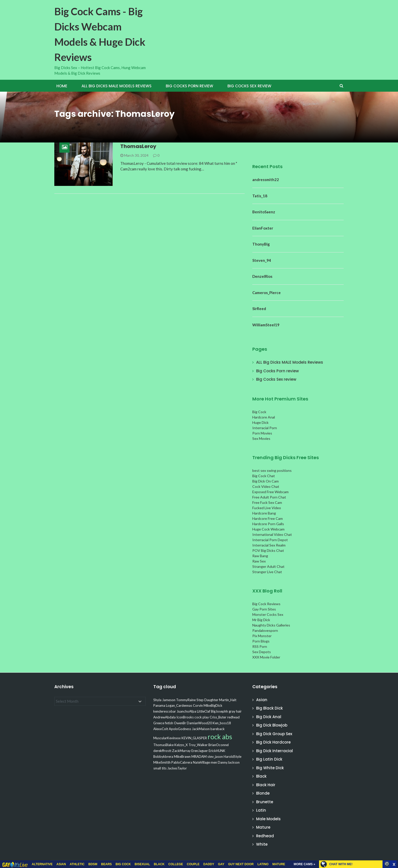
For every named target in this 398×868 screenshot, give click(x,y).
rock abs (220, 737)
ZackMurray (181, 751)
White (262, 844)
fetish (169, 723)
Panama (159, 705)
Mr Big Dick (261, 620)
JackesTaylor (177, 768)
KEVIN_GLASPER (194, 738)
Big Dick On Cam (266, 481)
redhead (233, 717)
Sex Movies (261, 438)
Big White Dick (270, 768)
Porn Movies (262, 433)
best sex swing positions (272, 470)
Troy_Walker (198, 745)
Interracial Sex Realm (269, 545)
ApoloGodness (180, 729)
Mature (263, 827)
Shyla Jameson (164, 700)
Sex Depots (262, 652)
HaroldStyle (233, 757)
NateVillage (201, 762)
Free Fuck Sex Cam (267, 502)
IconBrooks (185, 717)
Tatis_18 (260, 196)
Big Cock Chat (264, 476)
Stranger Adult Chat (268, 566)
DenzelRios (262, 276)
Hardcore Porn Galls (268, 524)
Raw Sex (259, 561)
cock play (202, 717)
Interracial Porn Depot (270, 540)
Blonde (263, 793)
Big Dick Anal (269, 717)
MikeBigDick (213, 705)
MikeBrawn (182, 757)
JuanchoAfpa (186, 711)
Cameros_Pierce (267, 293)
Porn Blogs (261, 641)
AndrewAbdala (164, 717)
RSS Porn (260, 646)
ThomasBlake (163, 745)
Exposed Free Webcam (270, 492)
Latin (261, 810)
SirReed (259, 309)
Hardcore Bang (264, 513)
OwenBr (180, 723)
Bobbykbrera (163, 757)
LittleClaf (204, 711)
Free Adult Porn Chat (269, 497)
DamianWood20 (199, 723)
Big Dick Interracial (275, 751)
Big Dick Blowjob (272, 725)
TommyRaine (186, 700)
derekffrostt (162, 751)
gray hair (235, 711)
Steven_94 (262, 260)
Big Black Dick (269, 708)
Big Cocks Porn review (189, 86)
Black (261, 776)
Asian (262, 700)
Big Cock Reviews (266, 604)
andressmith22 (266, 180)
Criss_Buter (218, 717)
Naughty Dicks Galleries (271, 625)
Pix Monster (262, 636)
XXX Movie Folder (266, 657)
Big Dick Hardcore (273, 742)
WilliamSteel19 (266, 325)
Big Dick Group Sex (274, 734)
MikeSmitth (162, 762)
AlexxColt (161, 729)
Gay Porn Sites (264, 609)
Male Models (268, 819)
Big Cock (259, 412)
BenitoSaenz (264, 212)
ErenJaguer (200, 751)
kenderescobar (165, 711)
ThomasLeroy (138, 146)
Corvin (198, 705)
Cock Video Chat (266, 486)
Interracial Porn (265, 428)
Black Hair (266, 785)
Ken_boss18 (222, 723)
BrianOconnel (219, 745)
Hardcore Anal (264, 417)
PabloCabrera (182, 762)
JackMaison (201, 729)
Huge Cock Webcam (268, 529)
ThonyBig (261, 244)
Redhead (265, 836)
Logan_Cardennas (179, 705)
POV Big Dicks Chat (268, 550)
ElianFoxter (263, 228)
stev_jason (215, 757)
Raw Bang (260, 556)
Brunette (265, 802)
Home (62, 86)
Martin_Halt (228, 700)
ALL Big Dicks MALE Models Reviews (117, 86)
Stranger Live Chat (267, 572)
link (394, 789)
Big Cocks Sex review (249, 86)
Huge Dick (260, 422)
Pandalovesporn (265, 630)
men (214, 762)
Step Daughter (207, 700)
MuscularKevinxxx (167, 738)
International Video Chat (272, 534)
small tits (160, 768)
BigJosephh (219, 711)
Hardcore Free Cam (268, 518)
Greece (159, 723)
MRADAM (199, 757)
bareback (218, 729)
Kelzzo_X (181, 745)
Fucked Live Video (267, 508)
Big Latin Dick (269, 759)
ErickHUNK (217, 751)
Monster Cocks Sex (268, 614)
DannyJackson (229, 762)
